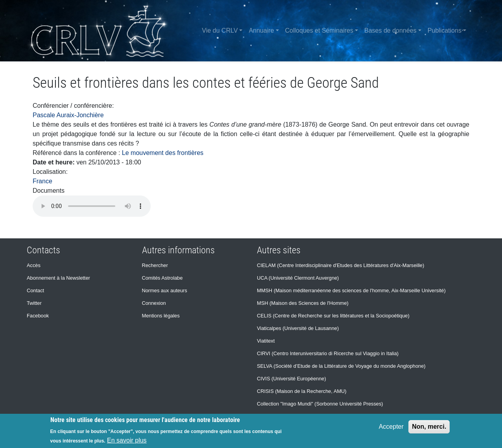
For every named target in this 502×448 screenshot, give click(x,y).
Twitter (34, 303)
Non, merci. (429, 427)
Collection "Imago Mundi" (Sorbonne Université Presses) (320, 404)
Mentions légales (161, 316)
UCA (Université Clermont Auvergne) (298, 278)
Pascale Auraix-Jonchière (68, 115)
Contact (35, 290)
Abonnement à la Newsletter (58, 278)
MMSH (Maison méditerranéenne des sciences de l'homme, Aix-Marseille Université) (351, 290)
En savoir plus (127, 440)
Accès (34, 265)
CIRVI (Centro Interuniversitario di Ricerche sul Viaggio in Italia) (328, 353)
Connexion (154, 303)
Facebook (38, 316)
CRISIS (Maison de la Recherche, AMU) (302, 391)
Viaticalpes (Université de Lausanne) (298, 328)
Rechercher (155, 265)
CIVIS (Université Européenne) (292, 379)
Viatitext (266, 341)
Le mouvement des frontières (163, 153)
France (42, 181)
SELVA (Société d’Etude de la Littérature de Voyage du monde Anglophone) (341, 366)
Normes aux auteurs (165, 290)
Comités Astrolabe (162, 278)
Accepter (391, 427)
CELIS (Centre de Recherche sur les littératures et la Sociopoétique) (333, 316)
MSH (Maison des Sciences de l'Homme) (303, 303)
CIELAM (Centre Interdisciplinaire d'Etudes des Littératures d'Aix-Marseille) (341, 265)
